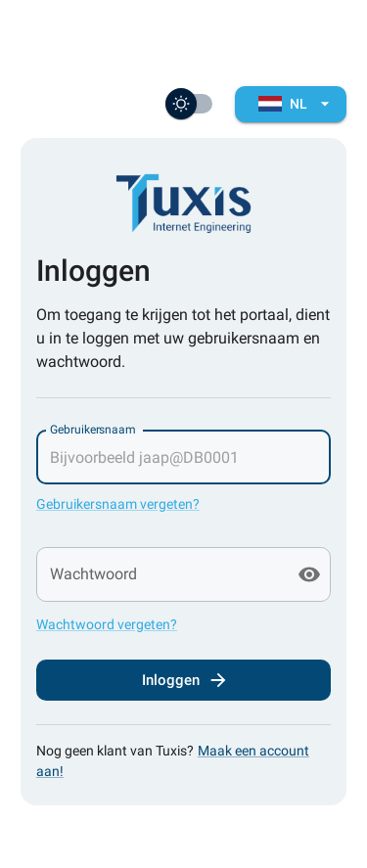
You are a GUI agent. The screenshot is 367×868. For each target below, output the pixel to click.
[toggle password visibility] (309, 574)
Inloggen (183, 680)
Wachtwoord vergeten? (107, 624)
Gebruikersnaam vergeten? (118, 504)
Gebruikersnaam (92, 430)
